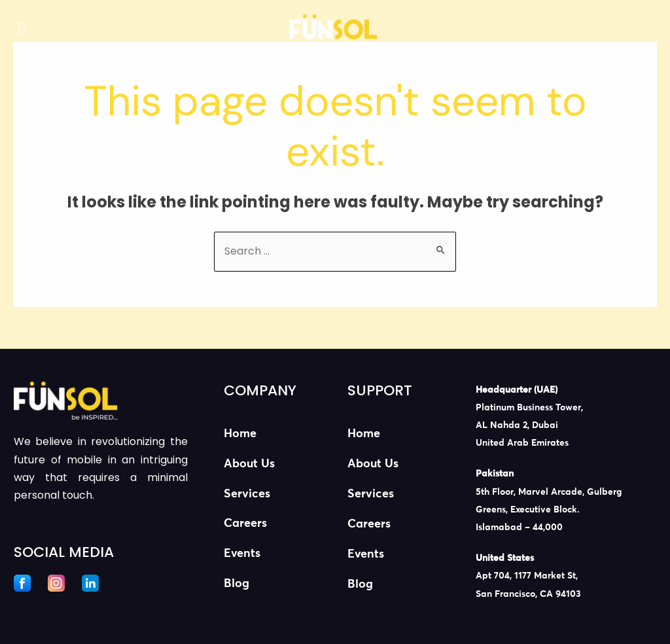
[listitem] (561, 417)
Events (242, 554)
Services (247, 494)
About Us (249, 464)
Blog (237, 584)
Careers (245, 524)
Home (240, 434)
